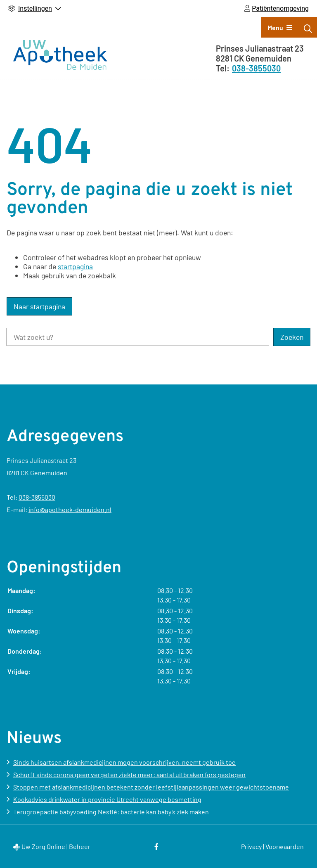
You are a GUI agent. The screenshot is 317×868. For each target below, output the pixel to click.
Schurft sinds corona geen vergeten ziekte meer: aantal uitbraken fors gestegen (129, 774)
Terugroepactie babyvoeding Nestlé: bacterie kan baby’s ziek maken (111, 812)
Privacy (251, 846)
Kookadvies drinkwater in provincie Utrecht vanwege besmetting (107, 799)
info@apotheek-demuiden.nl (70, 509)
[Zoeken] (308, 28)
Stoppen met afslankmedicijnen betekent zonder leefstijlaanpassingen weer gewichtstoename (151, 787)
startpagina (75, 266)
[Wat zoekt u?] (138, 337)
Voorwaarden (285, 846)
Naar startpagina (39, 306)
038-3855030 (37, 497)
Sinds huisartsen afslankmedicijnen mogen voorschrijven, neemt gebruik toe (124, 762)
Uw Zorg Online (43, 846)
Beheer (80, 846)
